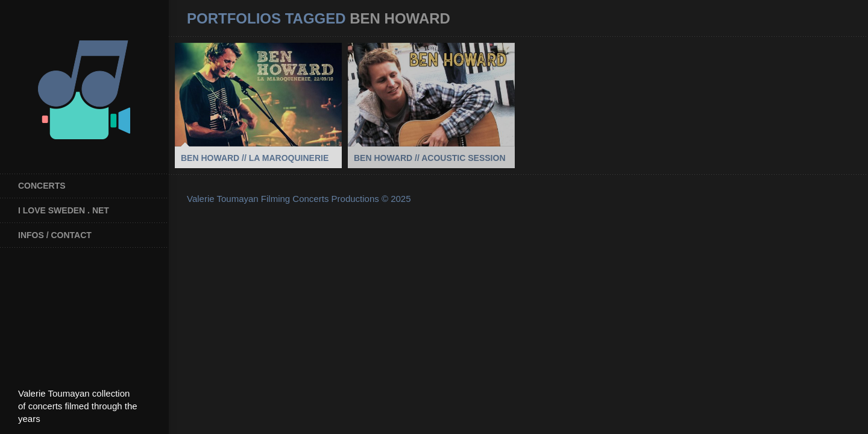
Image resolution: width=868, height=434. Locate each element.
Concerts (42, 186)
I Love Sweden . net (64, 210)
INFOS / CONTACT (55, 235)
